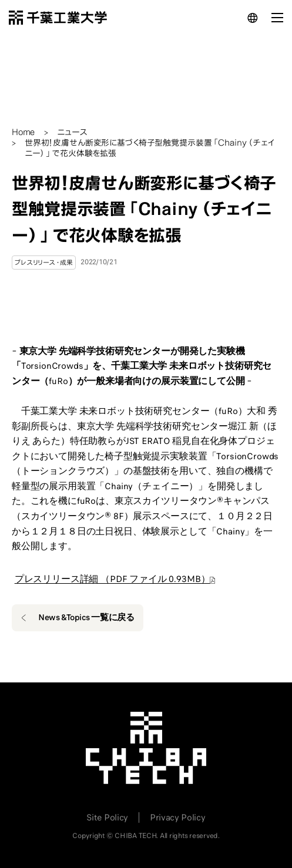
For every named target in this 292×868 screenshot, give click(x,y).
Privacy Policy (178, 817)
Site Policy (107, 817)
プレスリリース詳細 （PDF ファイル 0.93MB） (113, 579)
